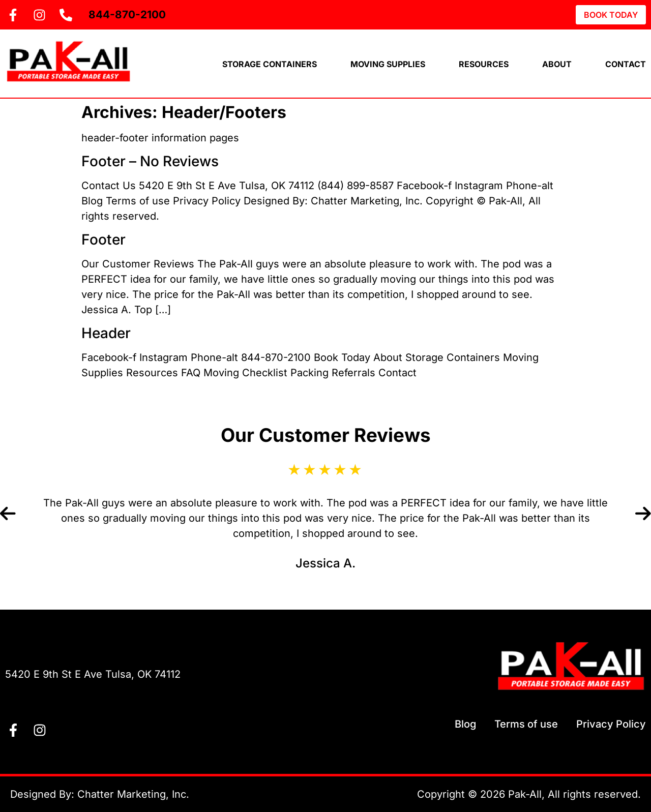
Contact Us (50, 648)
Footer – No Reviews (150, 161)
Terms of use (526, 724)
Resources (484, 64)
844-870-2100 (127, 14)
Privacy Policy (611, 724)
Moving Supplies (388, 64)
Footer (103, 239)
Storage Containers (270, 64)
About (557, 64)
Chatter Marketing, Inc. (133, 794)
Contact (626, 64)
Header (106, 333)
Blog (465, 724)
